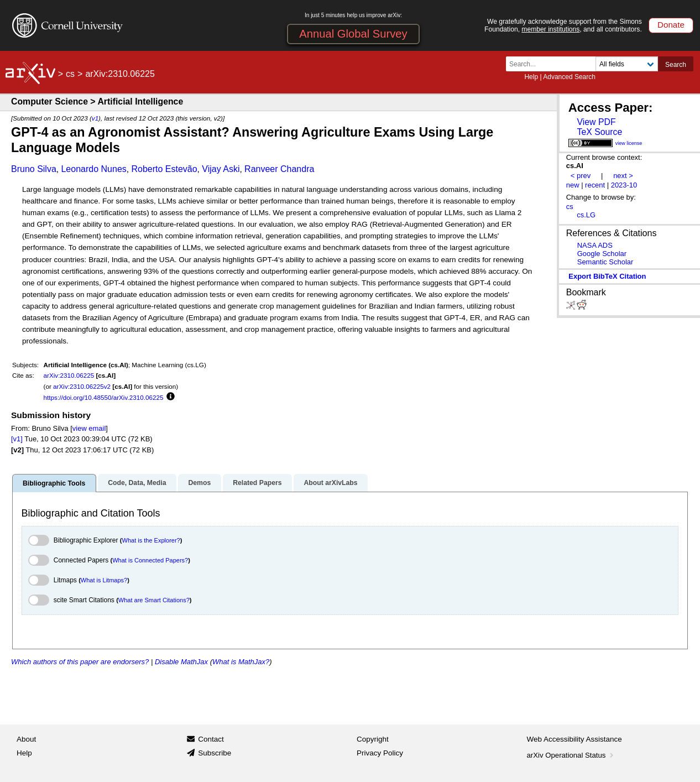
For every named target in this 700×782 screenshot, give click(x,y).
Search (676, 65)
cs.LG (586, 215)
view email (89, 428)
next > (623, 176)
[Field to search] (627, 64)
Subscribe (215, 753)
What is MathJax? (241, 662)
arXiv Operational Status (571, 755)
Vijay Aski (221, 169)
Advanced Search (569, 77)
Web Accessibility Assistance (574, 739)
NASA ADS (595, 245)
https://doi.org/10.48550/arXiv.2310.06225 (104, 397)
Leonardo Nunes (93, 169)
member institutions (550, 29)
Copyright (373, 739)
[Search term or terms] (554, 64)
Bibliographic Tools (54, 483)
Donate (671, 25)
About (26, 739)
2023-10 (624, 185)
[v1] (17, 439)
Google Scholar (602, 254)
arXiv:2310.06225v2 (82, 386)
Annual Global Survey (353, 34)
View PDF (596, 122)
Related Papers (257, 483)
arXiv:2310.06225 (69, 375)
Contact (211, 739)
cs (70, 74)
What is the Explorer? (151, 540)
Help (531, 77)
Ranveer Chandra (279, 169)
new (573, 185)
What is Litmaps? (104, 580)
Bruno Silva (34, 169)
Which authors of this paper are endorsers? (80, 662)
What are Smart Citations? (154, 600)
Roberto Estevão (164, 169)
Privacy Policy (380, 753)
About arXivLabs (330, 483)
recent (595, 185)
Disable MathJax (181, 662)
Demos (199, 483)
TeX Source (599, 132)
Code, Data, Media (137, 483)
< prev (581, 176)
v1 (95, 118)
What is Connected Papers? (150, 560)
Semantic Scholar (605, 262)
